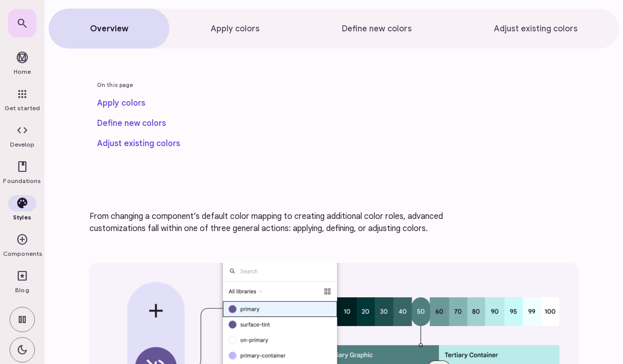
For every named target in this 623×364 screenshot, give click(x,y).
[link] (22, 23)
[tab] (109, 29)
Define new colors (131, 123)
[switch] (22, 320)
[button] (22, 136)
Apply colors (121, 103)
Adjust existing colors (139, 144)
